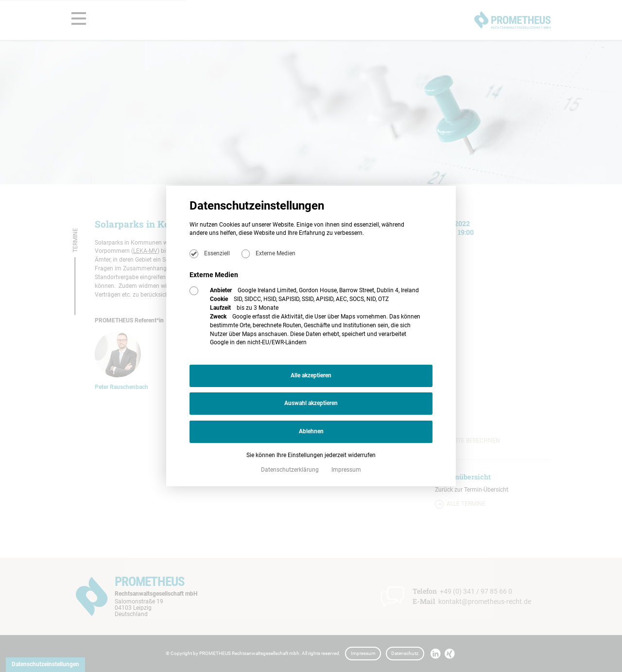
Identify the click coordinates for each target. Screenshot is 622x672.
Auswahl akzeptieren (311, 403)
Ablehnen (311, 431)
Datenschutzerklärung (291, 470)
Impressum (346, 470)
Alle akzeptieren (311, 375)
